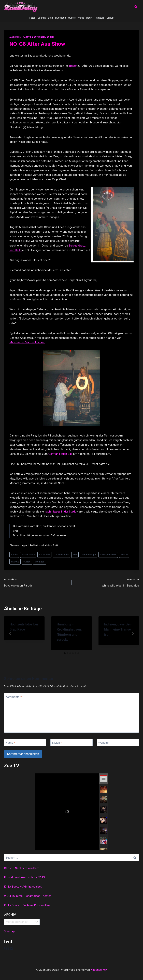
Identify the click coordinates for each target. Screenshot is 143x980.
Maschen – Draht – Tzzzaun (27, 342)
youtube (40, 562)
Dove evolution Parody (36, 582)
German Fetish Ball (60, 454)
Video (27, 562)
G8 (75, 555)
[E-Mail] (71, 743)
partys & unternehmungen (38, 37)
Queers (72, 18)
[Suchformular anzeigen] (136, 7)
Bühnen (42, 18)
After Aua (44, 555)
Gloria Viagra (89, 555)
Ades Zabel (28, 555)
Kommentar (14, 697)
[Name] (25, 743)
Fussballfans (61, 555)
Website (103, 743)
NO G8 (15, 562)
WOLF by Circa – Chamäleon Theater (27, 896)
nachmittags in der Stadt (60, 512)
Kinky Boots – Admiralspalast (23, 887)
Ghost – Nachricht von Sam (22, 868)
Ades (14, 555)
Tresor (73, 66)
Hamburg (99, 18)
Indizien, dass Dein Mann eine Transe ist (118, 629)
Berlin (89, 18)
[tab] (65, 653)
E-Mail (57, 743)
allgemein (15, 37)
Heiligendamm (108, 555)
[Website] (118, 743)
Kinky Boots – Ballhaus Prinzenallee (27, 905)
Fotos (32, 18)
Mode (81, 18)
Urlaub (110, 18)
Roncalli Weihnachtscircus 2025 (24, 877)
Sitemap (9, 931)
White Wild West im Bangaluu (107, 582)
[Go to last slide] (10, 633)
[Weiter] (133, 633)
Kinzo (124, 555)
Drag (51, 18)
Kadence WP (99, 970)
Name (10, 743)
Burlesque (61, 18)
